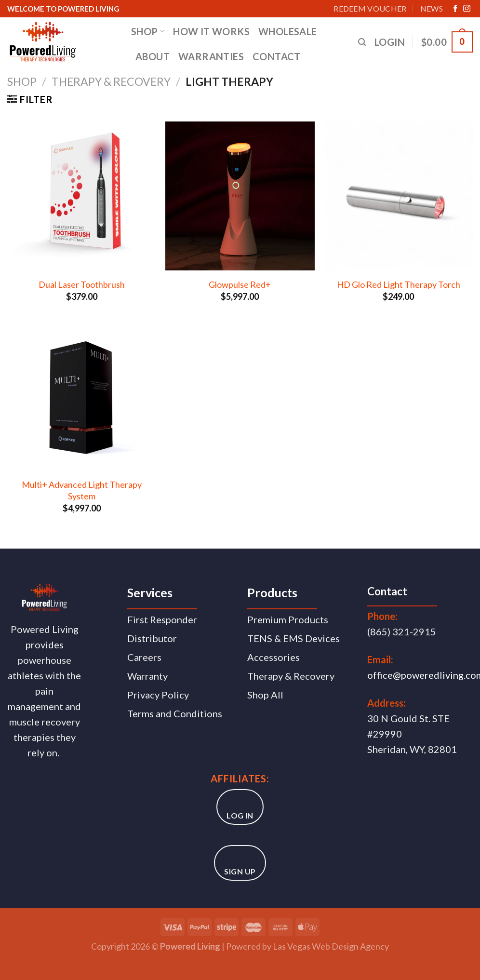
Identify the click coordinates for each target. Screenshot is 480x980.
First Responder (162, 619)
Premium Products (288, 619)
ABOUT (153, 56)
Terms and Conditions (175, 713)
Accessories (273, 657)
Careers (144, 657)
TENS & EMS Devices (293, 638)
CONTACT (277, 56)
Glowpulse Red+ (240, 284)
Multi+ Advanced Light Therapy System (82, 490)
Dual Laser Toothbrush (82, 284)
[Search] (362, 42)
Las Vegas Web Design (316, 946)
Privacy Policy (158, 695)
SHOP (148, 31)
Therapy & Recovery (111, 81)
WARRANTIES (211, 56)
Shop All (265, 695)
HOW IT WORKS (211, 31)
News (432, 8)
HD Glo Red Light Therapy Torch (399, 284)
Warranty (147, 676)
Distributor (152, 638)
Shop (22, 81)
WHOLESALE (288, 31)
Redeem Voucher (370, 8)
